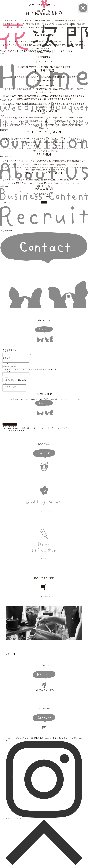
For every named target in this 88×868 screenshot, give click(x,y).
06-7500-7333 (47, 196)
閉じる (45, 204)
